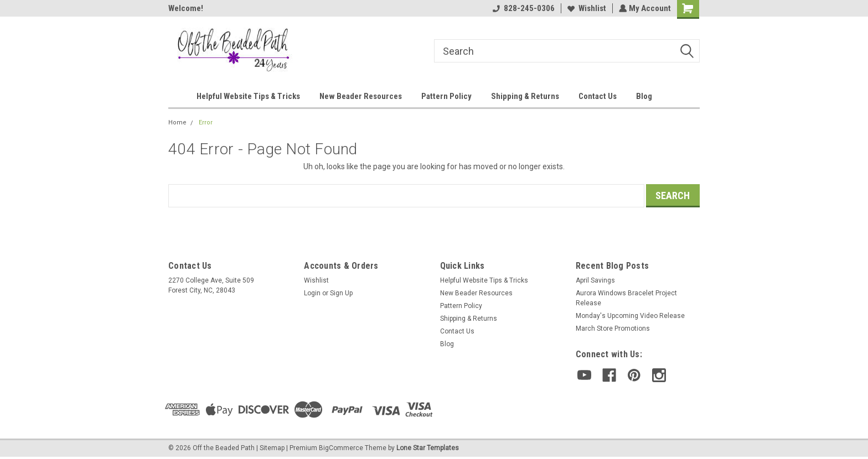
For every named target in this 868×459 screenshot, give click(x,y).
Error (206, 122)
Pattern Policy (446, 96)
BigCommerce (341, 448)
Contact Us (598, 96)
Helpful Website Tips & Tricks (248, 96)
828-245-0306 (523, 8)
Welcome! (186, 8)
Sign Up (341, 293)
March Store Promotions (613, 328)
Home (177, 122)
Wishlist (586, 8)
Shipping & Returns (525, 96)
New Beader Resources (361, 96)
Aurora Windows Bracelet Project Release (626, 298)
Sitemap (272, 448)
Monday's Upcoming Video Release (630, 316)
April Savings (595, 280)
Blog (644, 96)
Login (312, 293)
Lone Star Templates (428, 448)
